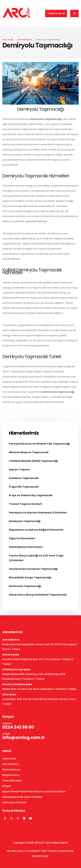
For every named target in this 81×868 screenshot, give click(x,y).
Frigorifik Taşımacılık (24, 487)
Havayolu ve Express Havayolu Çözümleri (38, 513)
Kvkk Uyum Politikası (14, 802)
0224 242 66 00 (18, 727)
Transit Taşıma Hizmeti (26, 504)
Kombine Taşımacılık (24, 478)
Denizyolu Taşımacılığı (25, 521)
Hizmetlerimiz (25, 40)
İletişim (7, 786)
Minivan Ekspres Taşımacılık (29, 452)
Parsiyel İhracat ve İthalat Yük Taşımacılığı (39, 444)
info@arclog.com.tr (24, 737)
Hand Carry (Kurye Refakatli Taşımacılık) (38, 595)
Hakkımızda (9, 759)
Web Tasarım (49, 851)
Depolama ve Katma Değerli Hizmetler (36, 530)
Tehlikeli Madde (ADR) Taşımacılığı (33, 461)
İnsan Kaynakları (12, 781)
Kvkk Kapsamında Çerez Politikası (22, 797)
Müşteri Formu (11, 775)
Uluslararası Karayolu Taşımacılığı (33, 569)
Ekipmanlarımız (11, 770)
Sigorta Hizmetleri (22, 538)
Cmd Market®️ (33, 851)
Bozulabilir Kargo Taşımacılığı (30, 577)
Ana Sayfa (8, 40)
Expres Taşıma (19, 469)
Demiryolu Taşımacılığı (25, 586)
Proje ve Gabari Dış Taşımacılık (31, 495)
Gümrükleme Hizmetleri (26, 547)
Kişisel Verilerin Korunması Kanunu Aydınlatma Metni (34, 792)
